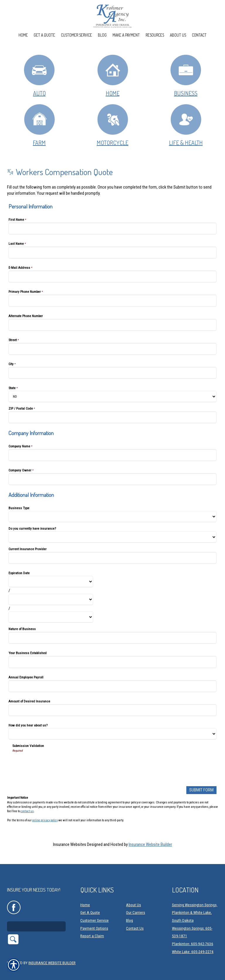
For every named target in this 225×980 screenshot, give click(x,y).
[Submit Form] (201, 790)
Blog (129, 913)
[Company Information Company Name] (112, 455)
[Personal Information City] (112, 373)
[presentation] (57, 764)
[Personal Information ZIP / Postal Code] (112, 417)
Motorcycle (113, 125)
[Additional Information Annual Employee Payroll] (112, 686)
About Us (133, 897)
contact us (27, 811)
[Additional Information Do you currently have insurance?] (112, 537)
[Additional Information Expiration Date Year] (51, 617)
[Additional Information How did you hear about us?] (112, 734)
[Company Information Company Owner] (112, 479)
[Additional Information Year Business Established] (112, 662)
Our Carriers (135, 905)
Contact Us (135, 921)
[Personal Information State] (112, 397)
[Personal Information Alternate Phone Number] (112, 325)
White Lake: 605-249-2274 (193, 944)
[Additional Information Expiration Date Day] (51, 600)
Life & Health (186, 125)
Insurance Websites (70, 844)
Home (113, 75)
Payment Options (94, 921)
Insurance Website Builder (150, 844)
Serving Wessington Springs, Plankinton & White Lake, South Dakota (195, 905)
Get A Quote (90, 905)
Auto (39, 75)
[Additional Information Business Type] (112, 517)
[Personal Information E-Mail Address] (112, 277)
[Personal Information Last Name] (112, 253)
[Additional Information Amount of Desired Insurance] (112, 710)
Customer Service (94, 913)
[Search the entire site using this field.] (36, 919)
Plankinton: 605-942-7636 (193, 936)
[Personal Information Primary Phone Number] (112, 301)
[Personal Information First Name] (112, 229)
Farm (39, 125)
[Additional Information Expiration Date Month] (51, 582)
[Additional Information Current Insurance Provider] (112, 558)
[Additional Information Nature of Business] (112, 638)
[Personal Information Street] (112, 349)
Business (186, 75)
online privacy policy (45, 820)
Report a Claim (92, 928)
